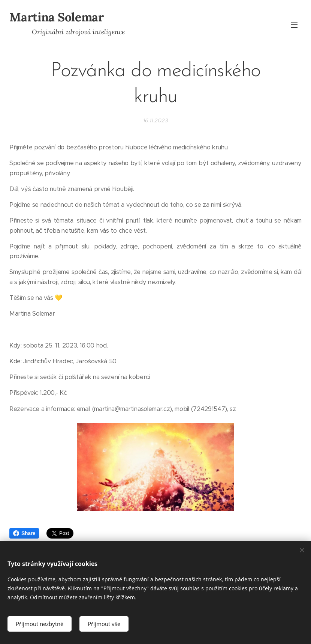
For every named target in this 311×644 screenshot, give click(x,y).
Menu (294, 25)
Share (24, 533)
